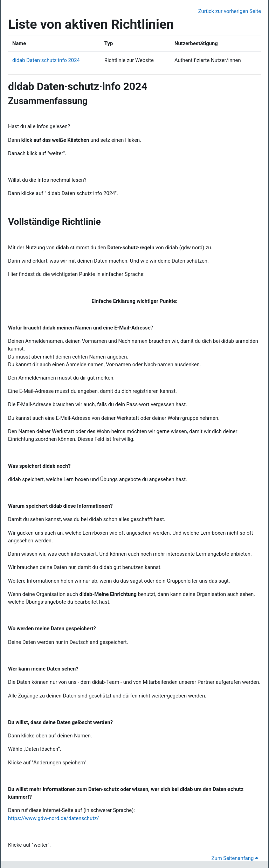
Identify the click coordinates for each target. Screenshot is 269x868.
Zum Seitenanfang (235, 858)
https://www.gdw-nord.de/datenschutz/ (53, 818)
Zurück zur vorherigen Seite (230, 11)
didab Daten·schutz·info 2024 (46, 60)
